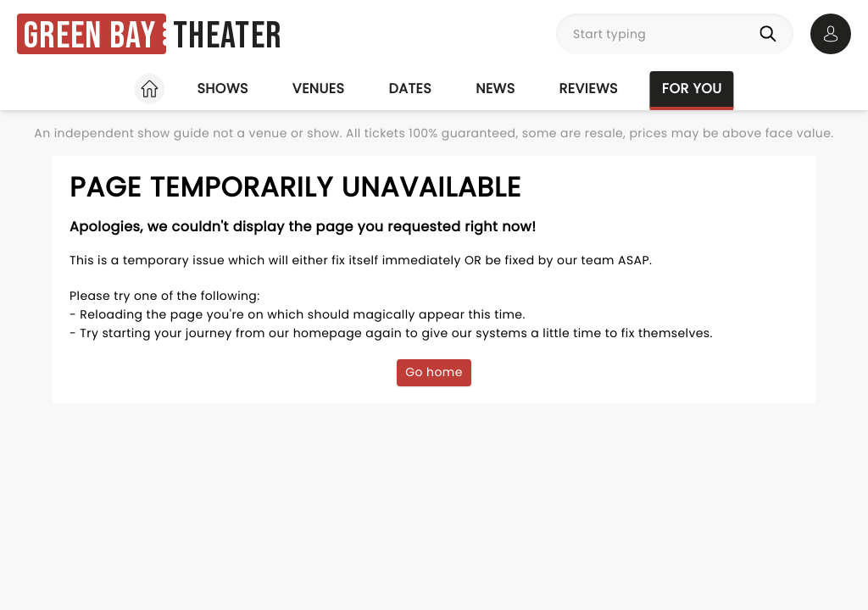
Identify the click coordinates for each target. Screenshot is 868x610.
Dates (410, 89)
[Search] (771, 34)
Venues (319, 89)
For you (692, 89)
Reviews (589, 89)
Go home (434, 372)
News (495, 89)
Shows (222, 89)
